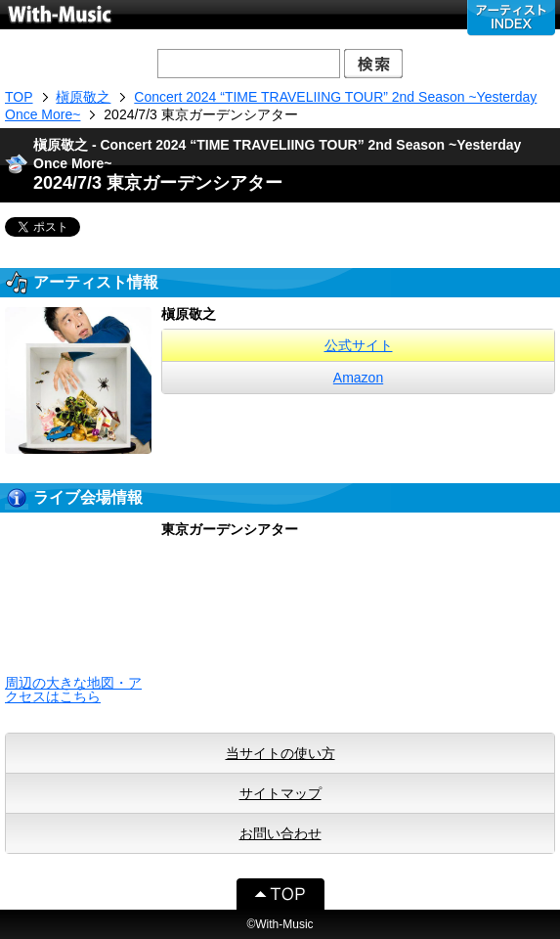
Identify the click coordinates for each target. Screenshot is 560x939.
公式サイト (359, 345)
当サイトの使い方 (280, 753)
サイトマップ (280, 793)
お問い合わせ (280, 833)
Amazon (358, 378)
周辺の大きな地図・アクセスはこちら (73, 690)
